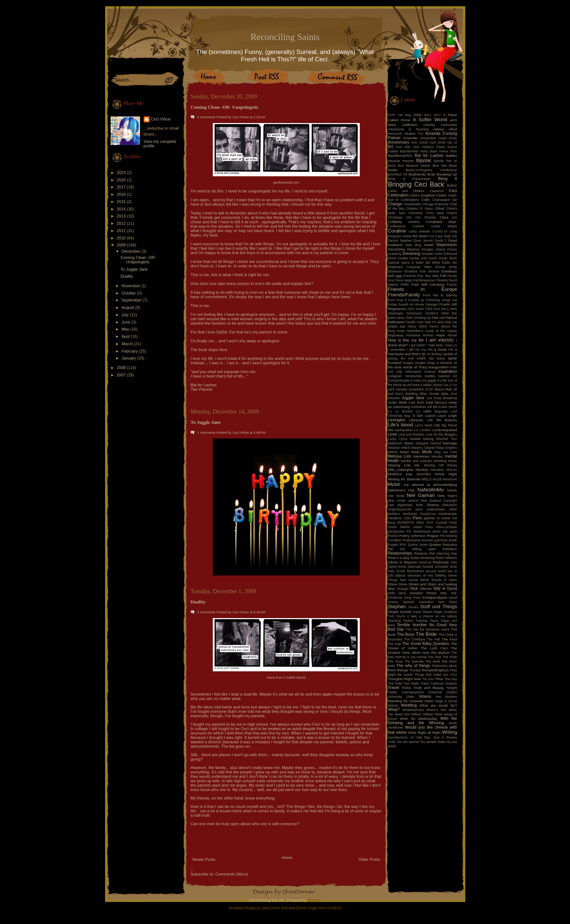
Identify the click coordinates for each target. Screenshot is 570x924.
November (132, 286)
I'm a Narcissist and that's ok (423, 352)
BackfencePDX (400, 156)
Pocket (393, 536)
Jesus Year (443, 389)
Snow (417, 598)
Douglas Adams (433, 249)
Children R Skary (419, 209)
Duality (127, 276)
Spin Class (448, 602)
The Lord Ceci (434, 648)
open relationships (430, 509)
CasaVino (437, 191)
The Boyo (406, 634)
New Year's (447, 496)
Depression (447, 245)
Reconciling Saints (285, 37)
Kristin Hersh (448, 407)
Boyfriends (417, 174)
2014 (122, 209)
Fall (443, 276)
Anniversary (399, 142)
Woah (453, 723)
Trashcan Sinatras (444, 683)
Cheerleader (412, 204)
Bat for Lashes (429, 155)
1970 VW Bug (400, 115)
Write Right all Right (424, 732)
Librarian (416, 420)
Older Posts (369, 859)
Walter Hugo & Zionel (441, 701)
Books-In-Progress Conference (431, 170)
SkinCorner (271, 908)
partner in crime (437, 518)
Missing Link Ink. (404, 465)
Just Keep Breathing (442, 398)
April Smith (438, 142)
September (132, 300)
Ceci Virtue (161, 119)
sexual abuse (419, 580)
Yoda (392, 742)
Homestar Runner (420, 335)
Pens (429, 527)
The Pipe (435, 657)
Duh (424, 258)
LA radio (423, 411)
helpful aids (397, 326)
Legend (430, 416)
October (129, 293)
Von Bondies (446, 697)
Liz (416, 430)
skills (392, 593)
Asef (416, 147)
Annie (453, 138)
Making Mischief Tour (440, 439)
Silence (426, 589)
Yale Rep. (424, 737)
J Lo (454, 385)
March (128, 344)
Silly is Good (445, 588)
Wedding (409, 705)
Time (439, 679)
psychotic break (446, 540)
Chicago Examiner (435, 204)
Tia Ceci (428, 679)
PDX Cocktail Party (442, 523)
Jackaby (401, 389)
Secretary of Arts (420, 575)
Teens (434, 621)
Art (391, 147)
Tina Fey (451, 679)
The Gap (395, 644)
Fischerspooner (424, 280)
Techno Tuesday (415, 621)
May (126, 329)
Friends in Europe (423, 289)
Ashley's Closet (433, 147)
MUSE (437, 479)
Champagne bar (444, 200)
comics (414, 222)
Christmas (395, 217)
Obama (433, 505)
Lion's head (423, 425)
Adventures (449, 125)
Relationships (400, 553)
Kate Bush (416, 403)
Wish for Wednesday (419, 719)
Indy (399, 372)
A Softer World (294, 678)
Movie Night (446, 474)
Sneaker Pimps (423, 593)
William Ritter (433, 714)
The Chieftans (415, 639)
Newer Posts (204, 859)
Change (395, 204)
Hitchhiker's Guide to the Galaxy (432, 331)
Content (418, 226)
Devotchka (397, 249)
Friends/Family (404, 295)
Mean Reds (410, 452)
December (132, 251)
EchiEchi (335, 908)
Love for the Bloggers (441, 434)
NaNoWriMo (431, 490)
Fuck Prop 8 (397, 300)
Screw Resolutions (410, 571)
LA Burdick (404, 411)
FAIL (420, 276)
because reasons (401, 161)
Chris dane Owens (441, 213)
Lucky (392, 439)
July (126, 315)
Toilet (399, 683)
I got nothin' (417, 345)
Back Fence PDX (444, 151)
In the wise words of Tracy (423, 365)
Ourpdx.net (428, 514)
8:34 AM (259, 612)
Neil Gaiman (421, 495)
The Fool (449, 639)
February (130, 351)
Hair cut (438, 317)
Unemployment (413, 692)
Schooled (442, 567)
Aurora (452, 147)
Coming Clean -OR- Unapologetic (138, 260)
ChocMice (416, 213)
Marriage (450, 443)
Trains (425, 683)
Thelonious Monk (444, 666)
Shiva (393, 584)
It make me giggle (423, 380)
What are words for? (438, 705)
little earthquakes (401, 430)
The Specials (414, 661)
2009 (122, 245)
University (395, 697)
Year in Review (445, 737)
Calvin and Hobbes (406, 191)
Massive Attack (399, 448)
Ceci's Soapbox (422, 195)
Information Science (420, 372)
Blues (453, 166)
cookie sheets (444, 226)
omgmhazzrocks (400, 509)
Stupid (393, 612)
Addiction (410, 125)
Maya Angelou (447, 448)
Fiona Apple (404, 280)
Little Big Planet (445, 425)
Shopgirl (402, 589)
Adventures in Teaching (408, 129)
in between (444, 363)
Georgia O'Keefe (438, 304)
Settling (440, 575)
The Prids (450, 657)
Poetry (404, 536)
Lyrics (403, 439)
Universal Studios (442, 692)
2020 (122, 180)
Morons (451, 470)
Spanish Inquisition (418, 602)
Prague (433, 536)
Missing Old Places (441, 465)
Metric (453, 461)
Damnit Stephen (400, 241)
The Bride (426, 634)
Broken (452, 185)
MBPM (393, 452)
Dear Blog (413, 245)
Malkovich (395, 443)
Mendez (437, 456)
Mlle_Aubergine (401, 470)
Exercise (410, 276)
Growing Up (422, 318)
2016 (122, 194)
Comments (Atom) (232, 874)
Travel (394, 687)
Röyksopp (441, 562)
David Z (441, 241)
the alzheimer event (434, 629)
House (452, 335)
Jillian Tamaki (429, 394)
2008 (122, 368)
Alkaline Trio (414, 134)
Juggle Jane (413, 398)
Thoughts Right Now (405, 679)
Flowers (442, 280)
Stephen (397, 607)
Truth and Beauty (429, 688)
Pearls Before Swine (405, 527)
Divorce (413, 249)
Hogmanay (396, 335)
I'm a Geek (437, 349)
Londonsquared (444, 430)
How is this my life (406, 340)
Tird (391, 683)
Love (392, 434)
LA (390, 411)
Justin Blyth (398, 402)
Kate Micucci (436, 402)
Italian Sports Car (435, 385)
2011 (122, 231)
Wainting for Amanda (406, 701)
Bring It (448, 178)
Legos (442, 416)
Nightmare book (411, 505)
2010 (122, 238)
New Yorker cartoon (404, 501)
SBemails (414, 567)
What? (394, 710)
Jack (391, 389)
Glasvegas (396, 313)
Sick (414, 588)
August (128, 307)
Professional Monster (418, 540)
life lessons (447, 420)
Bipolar (424, 160)
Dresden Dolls (432, 254)
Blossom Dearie (418, 166)
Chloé (440, 208)
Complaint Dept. (442, 222)
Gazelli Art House (411, 304)
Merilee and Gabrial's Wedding (424, 461)
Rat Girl (397, 549)
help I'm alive (434, 322)
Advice (438, 129)
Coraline (397, 231)
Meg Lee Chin (446, 452)
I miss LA (450, 345)
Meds (427, 452)
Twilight (451, 688)
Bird (401, 166)
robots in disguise (403, 562)
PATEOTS (406, 522)
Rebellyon (450, 549)
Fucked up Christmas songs (429, 300)
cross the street (415, 236)
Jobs (445, 394)
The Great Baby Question (426, 643)
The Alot (412, 629)
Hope (441, 335)
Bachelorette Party (414, 151)
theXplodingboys (435, 670)
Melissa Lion (400, 456)
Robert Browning (423, 558)
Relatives (421, 553)
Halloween (397, 322)
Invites (430, 376)
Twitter (393, 692)
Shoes (403, 584)
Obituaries (449, 505)
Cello (426, 200)
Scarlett (428, 567)
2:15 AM (259, 117)
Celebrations (410, 200)
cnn (454, 217)
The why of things (413, 665)
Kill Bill (432, 407)
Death (429, 245)
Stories (413, 607)
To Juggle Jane (134, 269)
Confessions (397, 226)
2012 (122, 223)
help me (451, 322)
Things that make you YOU (436, 675)
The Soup (395, 661)
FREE (405, 285)
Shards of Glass (444, 580)
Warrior (393, 705)
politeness (418, 536)
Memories (421, 456)
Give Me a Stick (445, 309)
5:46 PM (260, 433)
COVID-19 (440, 231)
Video (411, 697)
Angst (443, 138)
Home (287, 858)
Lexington (397, 420)
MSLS (426, 479)
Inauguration (439, 367)
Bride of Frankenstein (410, 179)
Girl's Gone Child (420, 309)
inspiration (448, 371)
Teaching (395, 621)
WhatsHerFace (413, 710)
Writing (450, 732)
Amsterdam (428, 138)
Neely (400, 496)
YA (412, 737)
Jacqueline (416, 389)
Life (430, 420)
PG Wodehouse (418, 531)
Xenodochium (398, 737)
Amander (411, 138)
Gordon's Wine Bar (441, 313)
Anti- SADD (419, 142)
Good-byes (414, 313)
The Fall (433, 639)
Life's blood (401, 425)
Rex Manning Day (443, 553)
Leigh (452, 416)
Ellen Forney (435, 267)
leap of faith (414, 416)
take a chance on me (428, 616)
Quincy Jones (418, 545)
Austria (393, 151)
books (393, 170)
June (127, 322)
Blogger (314, 900)
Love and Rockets (411, 434)
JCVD (429, 389)
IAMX (421, 358)
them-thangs (398, 670)
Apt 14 (452, 142)
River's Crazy (399, 558)
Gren (409, 318)
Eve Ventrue (430, 271)
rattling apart (424, 549)
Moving (394, 479)
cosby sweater (419, 231)
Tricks (406, 688)
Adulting (429, 125)
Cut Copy (436, 236)
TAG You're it (399, 616)
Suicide (405, 612)
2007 (122, 375)
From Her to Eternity (440, 295)
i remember (397, 350)
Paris (417, 518)
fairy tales (432, 276)
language (441, 411)
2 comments (207, 612)
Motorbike (424, 474)
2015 (122, 202)
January (129, 358)
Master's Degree (423, 448)
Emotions (411, 271)
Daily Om (450, 236)
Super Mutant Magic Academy (435, 612)
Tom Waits (411, 683)
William (416, 714)
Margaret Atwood (428, 443)
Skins (402, 593)
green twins (396, 318)
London (425, 430)
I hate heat (435, 345)
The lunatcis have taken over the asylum (423, 650)
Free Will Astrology (428, 284)
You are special (407, 742)
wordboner (396, 728)
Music (394, 484)
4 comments (207, 117)
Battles (451, 156)
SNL (444, 593)
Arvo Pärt (403, 147)
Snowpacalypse (435, 597)
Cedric (442, 195)
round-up (425, 562)
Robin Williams (446, 558)
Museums (450, 479)
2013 (122, 216)
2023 (122, 173)
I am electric (440, 340)
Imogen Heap (425, 363)
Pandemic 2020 (400, 518)
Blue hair (440, 166)
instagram (395, 376)
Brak (431, 174)
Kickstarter (419, 407)
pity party (450, 531)
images (408, 363)
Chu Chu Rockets (421, 217)
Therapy (415, 670)
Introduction (413, 376)
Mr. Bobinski (411, 479)
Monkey (422, 470)
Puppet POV (397, 545)
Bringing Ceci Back (416, 184)
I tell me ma (416, 350)
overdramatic (448, 514)
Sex (403, 580)
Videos (425, 696)
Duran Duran (438, 258)
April (126, 336)
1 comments (207, 433)
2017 (122, 187)
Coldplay (395, 222)
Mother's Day (400, 474)
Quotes (435, 544)
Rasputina (450, 545)
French (452, 285)
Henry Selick (417, 326)
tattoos (452, 616)
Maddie (415, 439)
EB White (433, 263)
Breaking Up (447, 174)
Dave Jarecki (423, 241)
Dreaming (411, 253)
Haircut (451, 317)
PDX (420, 522)
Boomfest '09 (398, 174)
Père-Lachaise (447, 527)
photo (437, 531)
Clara (444, 217)
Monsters (437, 470)
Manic (409, 443)
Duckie (414, 258)
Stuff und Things (438, 607)
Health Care (415, 322)
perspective (396, 531)
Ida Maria (437, 358)
